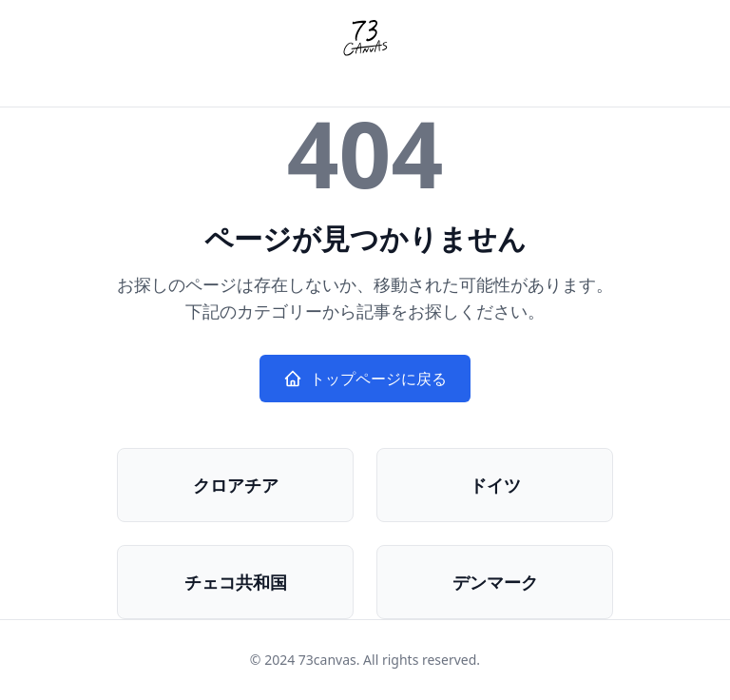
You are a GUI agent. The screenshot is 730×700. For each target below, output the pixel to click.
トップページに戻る (365, 379)
